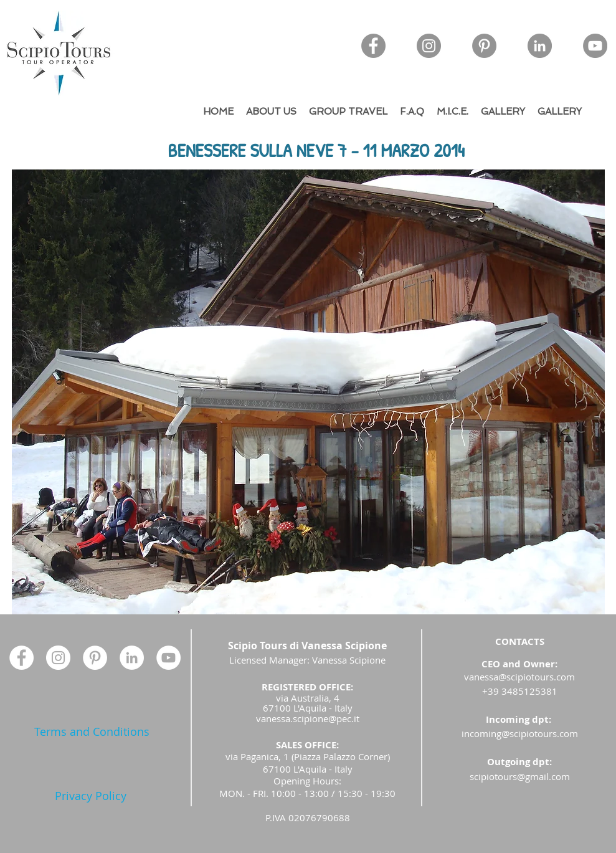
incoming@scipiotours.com (520, 733)
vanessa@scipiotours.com (519, 677)
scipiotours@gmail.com (520, 776)
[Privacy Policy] (91, 796)
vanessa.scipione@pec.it (308, 718)
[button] (308, 392)
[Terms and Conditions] (92, 732)
